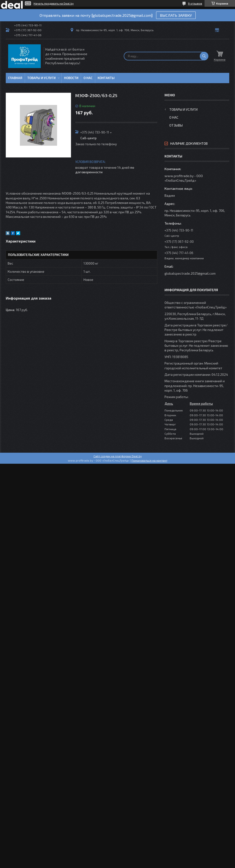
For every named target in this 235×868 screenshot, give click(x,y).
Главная (15, 78)
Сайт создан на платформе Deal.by (118, 456)
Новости (71, 78)
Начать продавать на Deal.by (54, 3)
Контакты (106, 78)
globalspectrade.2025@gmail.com (190, 273)
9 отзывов (195, 3)
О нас (88, 78)
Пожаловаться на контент (149, 460)
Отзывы (176, 125)
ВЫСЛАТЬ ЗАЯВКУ (176, 15)
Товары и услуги (41, 78)
